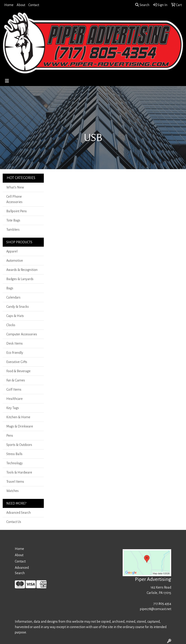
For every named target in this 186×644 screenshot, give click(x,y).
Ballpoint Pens (17, 211)
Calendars (13, 297)
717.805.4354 (162, 604)
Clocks (11, 325)
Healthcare (14, 399)
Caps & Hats (15, 316)
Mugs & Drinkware (20, 426)
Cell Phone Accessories (14, 199)
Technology (14, 463)
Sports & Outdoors (19, 445)
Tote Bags (13, 220)
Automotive (15, 261)
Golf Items (14, 389)
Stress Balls (14, 454)
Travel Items (15, 482)
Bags (10, 288)
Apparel (12, 251)
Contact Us (14, 522)
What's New (15, 187)
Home (9, 5)
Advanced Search (19, 513)
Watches (12, 491)
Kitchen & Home (18, 417)
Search (142, 5)
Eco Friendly (15, 353)
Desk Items (14, 343)
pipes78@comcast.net (156, 609)
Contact (34, 5)
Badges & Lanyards (20, 279)
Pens (10, 436)
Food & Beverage (18, 371)
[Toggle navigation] (7, 81)
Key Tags (13, 408)
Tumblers (13, 230)
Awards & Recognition (22, 270)
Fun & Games (16, 380)
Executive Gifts (17, 362)
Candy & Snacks (18, 307)
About (21, 5)
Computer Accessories (22, 334)
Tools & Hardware (19, 472)
